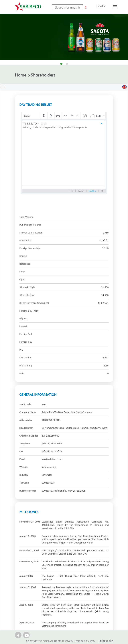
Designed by (82, 641)
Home (21, 75)
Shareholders (43, 75)
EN (104, 6)
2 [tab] (67, 64)
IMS (92, 641)
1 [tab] (61, 64)
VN (100, 6)
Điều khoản (106, 641)
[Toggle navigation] (115, 7)
